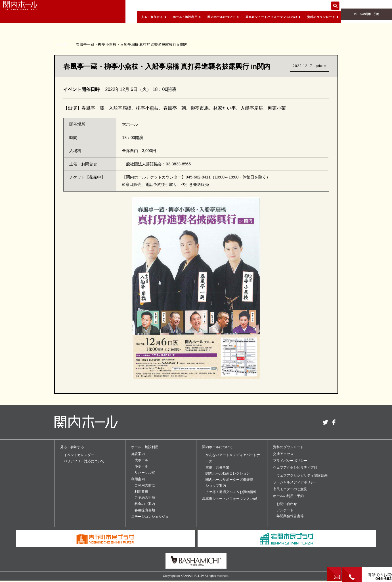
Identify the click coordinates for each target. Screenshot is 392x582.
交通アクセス (283, 454)
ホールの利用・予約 (366, 17)
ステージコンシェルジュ (150, 517)
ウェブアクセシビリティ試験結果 (302, 475)
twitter (325, 422)
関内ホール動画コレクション (228, 473)
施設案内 (138, 454)
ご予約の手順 (145, 498)
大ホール (141, 460)
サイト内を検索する (335, 6)
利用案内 (138, 479)
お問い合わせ (287, 504)
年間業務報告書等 (290, 516)
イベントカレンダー (79, 455)
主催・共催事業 (217, 467)
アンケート (285, 510)
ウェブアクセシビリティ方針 (295, 467)
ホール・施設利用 (161, 17)
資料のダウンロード (318, 17)
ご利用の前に (145, 485)
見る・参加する (123, 17)
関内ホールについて (203, 17)
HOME (63, 44)
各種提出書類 (145, 510)
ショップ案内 (216, 486)
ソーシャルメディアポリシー (295, 482)
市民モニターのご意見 (290, 489)
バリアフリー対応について (84, 461)
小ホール (141, 466)
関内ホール (31, 11)
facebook (334, 422)
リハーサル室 (145, 473)
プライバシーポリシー (290, 461)
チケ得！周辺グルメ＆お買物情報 (231, 492)
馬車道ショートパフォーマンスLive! (260, 17)
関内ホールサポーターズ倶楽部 (229, 480)
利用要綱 (141, 492)
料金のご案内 (145, 504)
